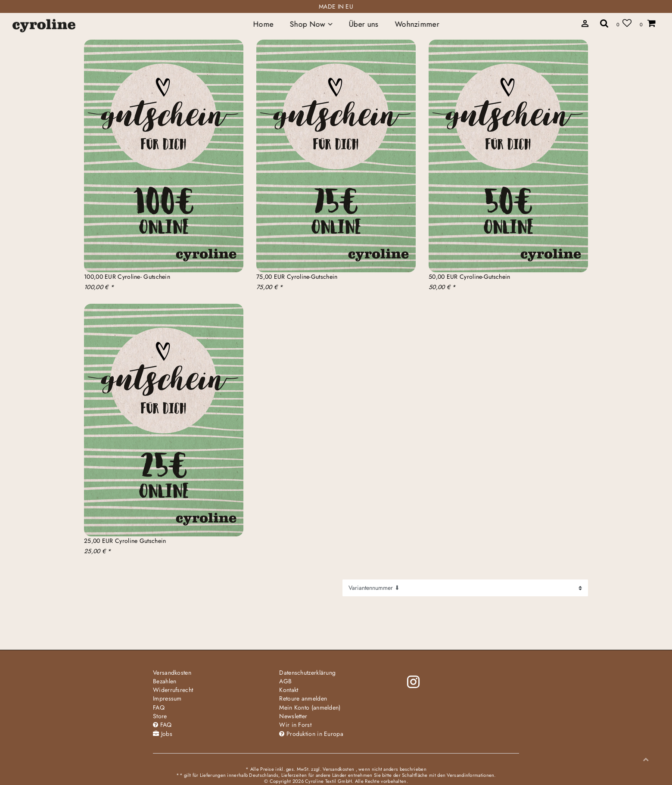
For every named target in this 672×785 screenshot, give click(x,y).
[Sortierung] (465, 588)
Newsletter (293, 716)
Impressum (167, 698)
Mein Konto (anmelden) (310, 707)
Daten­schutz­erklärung (307, 673)
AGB (285, 681)
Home (263, 24)
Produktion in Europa (311, 734)
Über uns (364, 24)
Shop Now (311, 24)
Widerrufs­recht (173, 690)
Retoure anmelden (303, 698)
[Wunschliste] (624, 23)
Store (160, 716)
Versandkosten (172, 673)
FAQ (159, 707)
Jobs (163, 734)
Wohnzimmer (417, 24)
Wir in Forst (295, 725)
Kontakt (289, 690)
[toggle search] (604, 23)
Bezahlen (165, 681)
